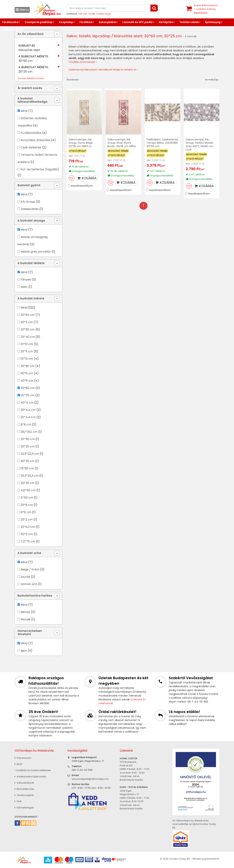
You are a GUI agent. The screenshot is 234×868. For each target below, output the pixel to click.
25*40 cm (28, 337)
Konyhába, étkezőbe (35, 140)
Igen (24, 651)
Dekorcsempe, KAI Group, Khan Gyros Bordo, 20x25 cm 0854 (122, 143)
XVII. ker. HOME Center (91, 14)
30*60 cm (28, 388)
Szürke (25, 577)
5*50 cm (27, 498)
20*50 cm (28, 329)
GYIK (18, 801)
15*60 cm (27, 468)
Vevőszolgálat (24, 795)
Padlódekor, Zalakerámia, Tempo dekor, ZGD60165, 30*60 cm (162, 143)
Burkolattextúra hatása (35, 596)
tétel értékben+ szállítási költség (206, 9)
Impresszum (23, 758)
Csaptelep (66, 22)
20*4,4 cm (28, 417)
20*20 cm (28, 446)
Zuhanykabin (107, 22)
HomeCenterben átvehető (30, 632)
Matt (24, 287)
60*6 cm (27, 373)
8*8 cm (26, 424)
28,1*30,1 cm (29, 432)
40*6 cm (27, 381)
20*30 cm (28, 483)
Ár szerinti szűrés (30, 88)
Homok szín (29, 584)
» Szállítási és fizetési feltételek (33, 770)
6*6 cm (26, 512)
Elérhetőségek (24, 808)
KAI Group (28, 202)
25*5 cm (27, 351)
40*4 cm (27, 403)
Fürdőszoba (10, 22)
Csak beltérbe (31, 147)
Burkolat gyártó (29, 185)
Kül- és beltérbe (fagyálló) (40, 169)
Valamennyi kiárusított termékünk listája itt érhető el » (103, 70)
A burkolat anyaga (31, 221)
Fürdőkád (86, 22)
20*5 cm (27, 322)
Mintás (25, 612)
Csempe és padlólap (39, 22)
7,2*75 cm (28, 541)
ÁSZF (18, 764)
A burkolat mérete (31, 298)
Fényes (26, 280)
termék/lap (212, 80)
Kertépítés (166, 22)
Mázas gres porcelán (36, 252)
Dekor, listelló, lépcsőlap (89, 36)
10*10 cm (27, 344)
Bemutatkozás (24, 789)
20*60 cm (28, 315)
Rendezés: (73, 80)
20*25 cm (28, 395)
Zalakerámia (30, 209)
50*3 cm (27, 534)
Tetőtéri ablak (189, 22)
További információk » (83, 62)
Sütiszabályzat (24, 783)
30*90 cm (28, 366)
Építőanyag (213, 22)
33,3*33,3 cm (30, 476)
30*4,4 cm (28, 410)
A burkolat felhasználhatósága (32, 100)
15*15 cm (27, 359)
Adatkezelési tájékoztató (30, 777)
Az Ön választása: (31, 34)
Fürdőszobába (31, 133)
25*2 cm (27, 520)
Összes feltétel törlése (31, 78)
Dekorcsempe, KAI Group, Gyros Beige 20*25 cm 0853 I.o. (81, 143)
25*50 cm (28, 439)
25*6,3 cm (28, 527)
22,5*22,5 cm (30, 454)
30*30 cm (28, 461)
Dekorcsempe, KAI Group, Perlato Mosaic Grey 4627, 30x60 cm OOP (200, 145)
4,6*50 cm (28, 490)
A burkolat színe (29, 553)
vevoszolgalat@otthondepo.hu (90, 779)
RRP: (71, 156)
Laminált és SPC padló (137, 22)
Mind (24, 111)
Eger (109, 14)
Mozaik (26, 619)
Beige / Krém (30, 569)
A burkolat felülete (31, 263)
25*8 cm (27, 505)
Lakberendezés (13, 29)
